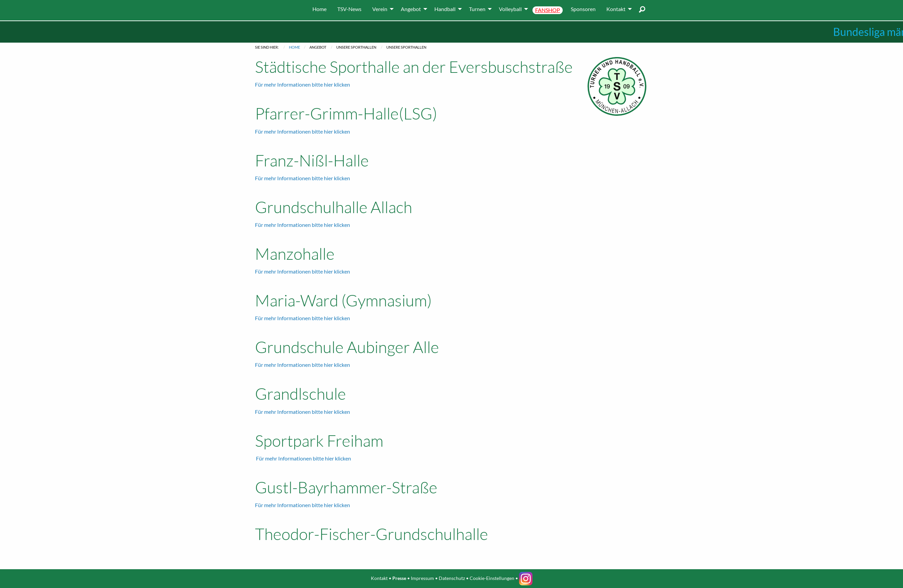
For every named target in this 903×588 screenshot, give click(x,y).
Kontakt (379, 578)
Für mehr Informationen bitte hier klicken (303, 84)
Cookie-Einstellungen (492, 578)
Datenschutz (452, 578)
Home (294, 47)
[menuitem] (319, 9)
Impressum (422, 578)
